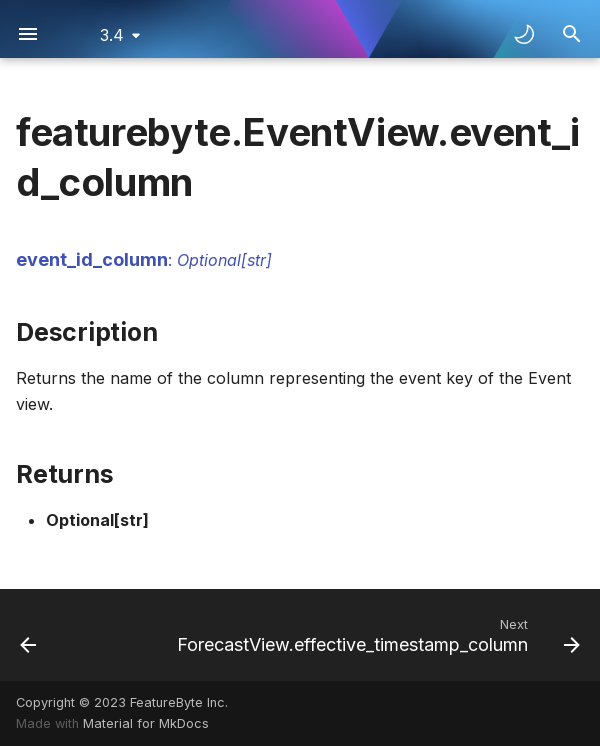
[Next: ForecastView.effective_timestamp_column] (376, 635)
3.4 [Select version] (112, 35)
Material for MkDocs (146, 723)
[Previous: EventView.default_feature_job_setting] (28, 635)
